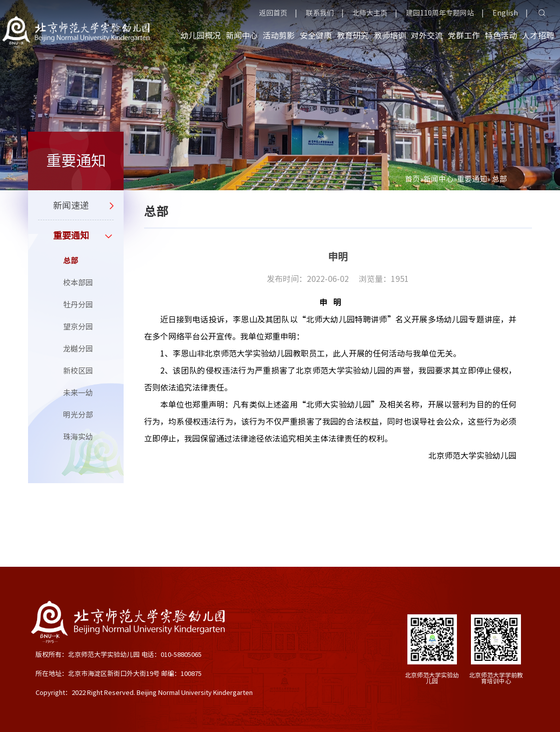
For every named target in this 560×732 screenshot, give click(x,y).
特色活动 (501, 36)
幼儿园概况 (201, 36)
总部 (71, 261)
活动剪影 (279, 36)
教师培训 (390, 36)
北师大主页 (370, 13)
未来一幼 (78, 393)
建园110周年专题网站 (440, 13)
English (505, 13)
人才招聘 (538, 36)
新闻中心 (242, 36)
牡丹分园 (78, 305)
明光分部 (78, 415)
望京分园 (78, 327)
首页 (412, 179)
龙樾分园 (78, 349)
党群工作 (464, 36)
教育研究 (353, 36)
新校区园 (78, 371)
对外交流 (427, 36)
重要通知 (472, 179)
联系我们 (320, 13)
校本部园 (78, 283)
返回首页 (273, 13)
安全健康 (316, 36)
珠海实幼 (78, 437)
